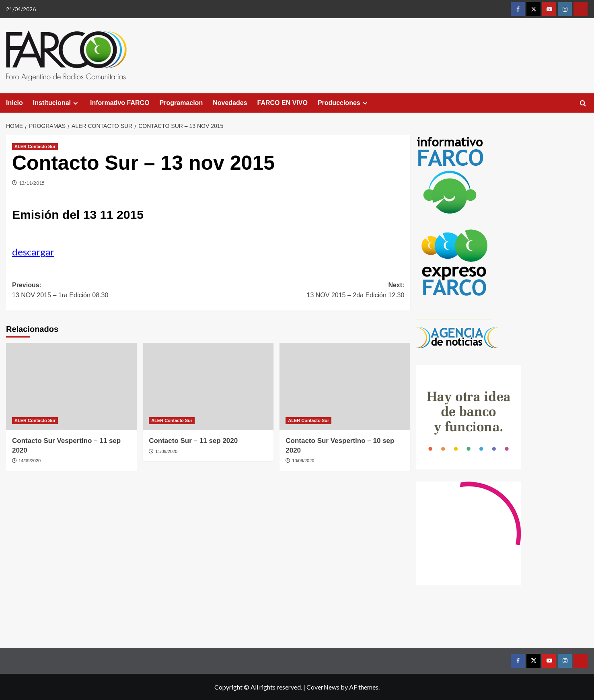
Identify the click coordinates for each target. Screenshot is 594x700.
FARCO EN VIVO (283, 103)
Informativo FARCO (120, 103)
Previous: (110, 291)
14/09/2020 (30, 461)
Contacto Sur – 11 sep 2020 (193, 441)
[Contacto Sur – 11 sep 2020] (208, 386)
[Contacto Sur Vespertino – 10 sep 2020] (345, 386)
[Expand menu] (75, 103)
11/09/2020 (166, 451)
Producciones (344, 103)
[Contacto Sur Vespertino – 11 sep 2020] (71, 386)
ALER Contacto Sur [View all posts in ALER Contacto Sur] (35, 146)
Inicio (14, 103)
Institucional (57, 103)
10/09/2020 (303, 461)
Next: (306, 291)
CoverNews (323, 687)
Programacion (181, 103)
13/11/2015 (32, 183)
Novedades (230, 103)
